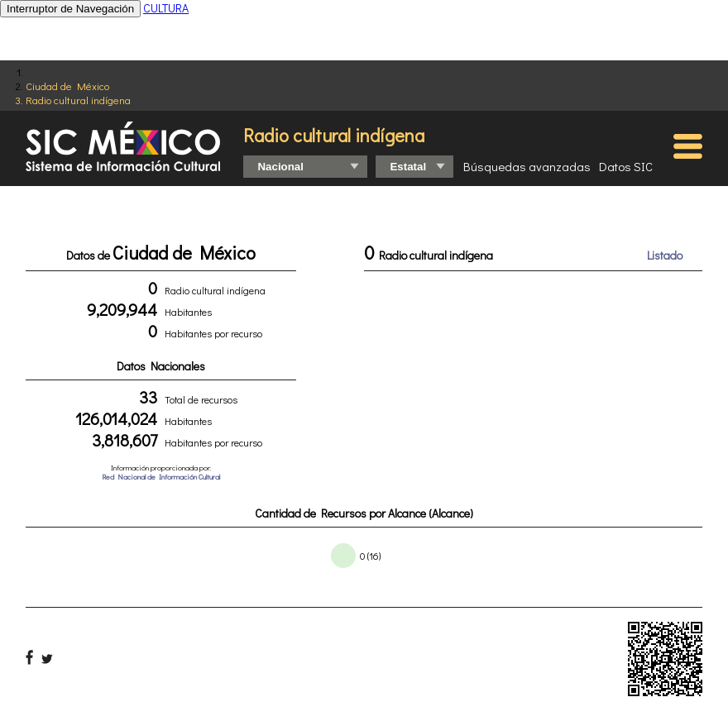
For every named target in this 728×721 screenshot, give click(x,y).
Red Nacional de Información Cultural (161, 477)
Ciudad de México (67, 86)
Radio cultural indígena (78, 100)
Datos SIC (626, 166)
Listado (665, 255)
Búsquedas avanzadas (527, 166)
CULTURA (166, 8)
